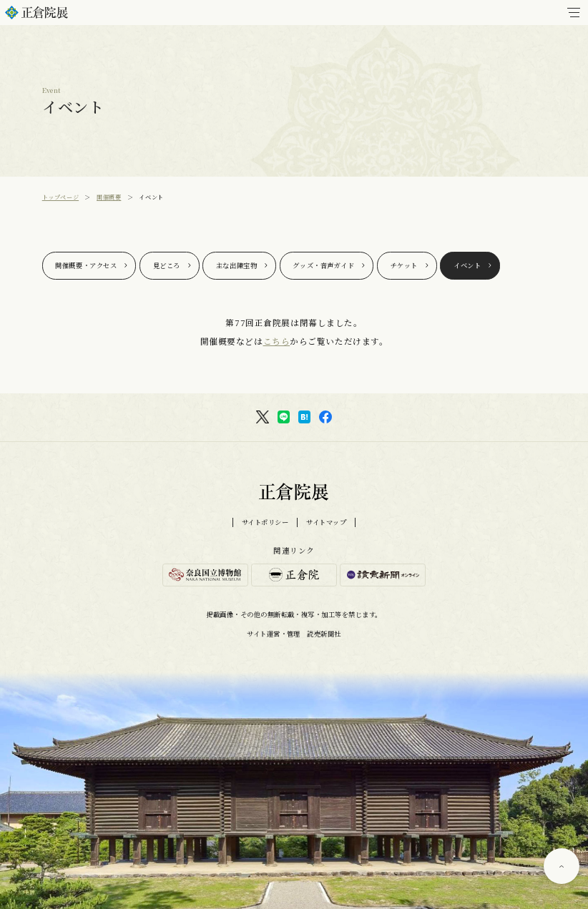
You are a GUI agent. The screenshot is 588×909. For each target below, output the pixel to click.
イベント (467, 265)
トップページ (60, 197)
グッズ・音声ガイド (323, 265)
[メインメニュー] (573, 13)
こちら (277, 341)
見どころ (167, 265)
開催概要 (109, 197)
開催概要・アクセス (86, 265)
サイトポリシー (265, 522)
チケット (404, 265)
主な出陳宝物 (236, 265)
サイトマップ (326, 522)
